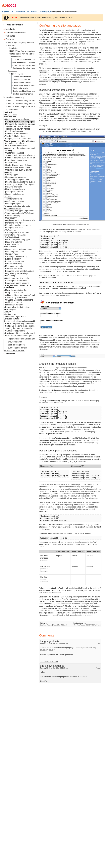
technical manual (18, 11)
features (34, 11)
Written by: (44, 623)
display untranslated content (72, 386)
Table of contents (15, 25)
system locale (62, 50)
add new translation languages (51, 79)
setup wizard (44, 35)
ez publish (6, 11)
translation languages (90, 118)
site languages (48, 30)
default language (46, 50)
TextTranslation (75, 260)
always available (80, 384)
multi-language (45, 11)
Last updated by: (80, 623)
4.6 (28, 11)
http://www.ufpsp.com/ (49, 661)
